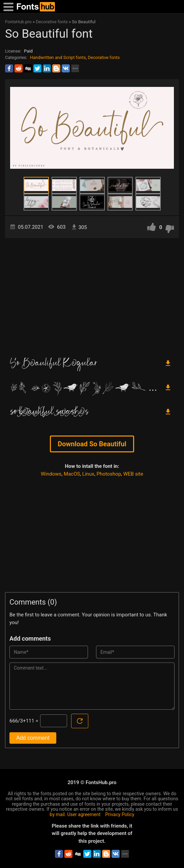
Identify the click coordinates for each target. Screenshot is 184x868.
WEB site (133, 474)
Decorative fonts (104, 57)
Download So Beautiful (92, 444)
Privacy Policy (120, 814)
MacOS (72, 474)
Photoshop (109, 474)
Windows (51, 474)
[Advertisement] (92, 295)
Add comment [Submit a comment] (33, 738)
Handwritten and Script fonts (58, 57)
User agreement (84, 814)
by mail (57, 814)
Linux (88, 474)
